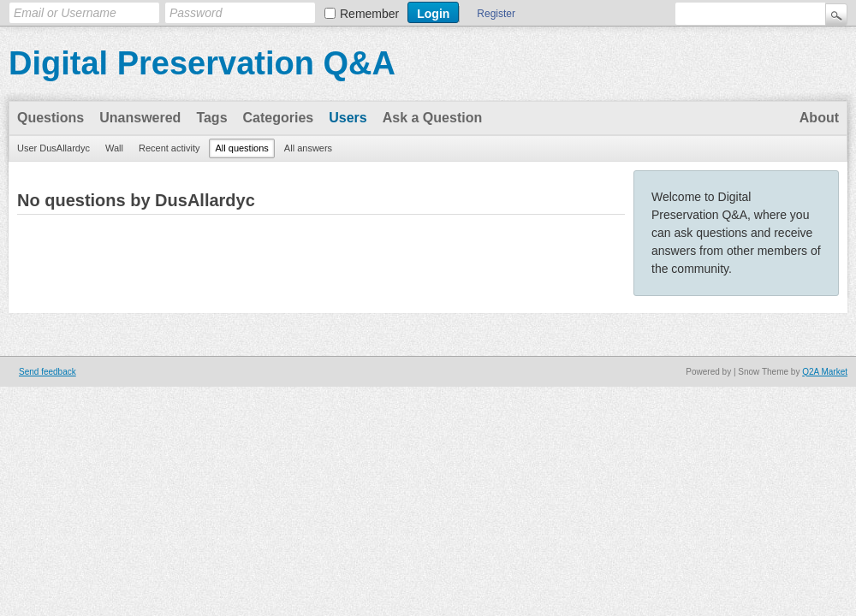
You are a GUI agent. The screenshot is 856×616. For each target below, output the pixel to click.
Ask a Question (432, 118)
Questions (51, 118)
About (819, 118)
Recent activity (169, 148)
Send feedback (48, 372)
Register (496, 14)
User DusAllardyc (53, 148)
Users (348, 118)
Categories (279, 118)
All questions (241, 148)
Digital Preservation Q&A (202, 63)
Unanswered (140, 118)
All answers (308, 148)
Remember (369, 14)
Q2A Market (825, 372)
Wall (114, 148)
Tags (211, 118)
